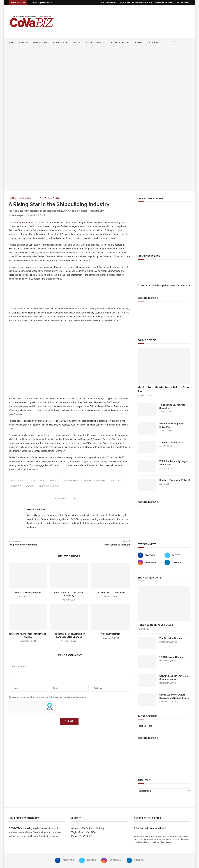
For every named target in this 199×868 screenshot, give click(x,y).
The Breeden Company (172, 638)
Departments (60, 42)
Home (11, 42)
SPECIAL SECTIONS (94, 42)
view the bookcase (180, 286)
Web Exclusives (40, 42)
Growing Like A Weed (42, 3)
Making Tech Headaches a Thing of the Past (163, 389)
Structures (16, 486)
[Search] (183, 42)
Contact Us (152, 42)
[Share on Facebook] (78, 499)
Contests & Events (118, 42)
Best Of (77, 42)
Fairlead (53, 481)
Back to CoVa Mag (108, 2)
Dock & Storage (17, 481)
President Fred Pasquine (94, 481)
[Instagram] (151, 562)
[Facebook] (175, 42)
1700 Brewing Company (173, 657)
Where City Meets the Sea (28, 593)
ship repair (116, 481)
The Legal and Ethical (171, 442)
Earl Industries (37, 481)
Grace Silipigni (17, 215)
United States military (23, 222)
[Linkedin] (177, 562)
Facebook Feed (145, 726)
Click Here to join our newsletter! (150, 828)
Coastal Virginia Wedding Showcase (136, 2)
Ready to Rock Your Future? (175, 480)
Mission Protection (111, 634)
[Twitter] (177, 555)
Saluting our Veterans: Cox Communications (174, 678)
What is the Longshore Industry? (172, 425)
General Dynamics (70, 481)
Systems (30, 486)
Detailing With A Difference (111, 593)
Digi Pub (138, 42)
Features (23, 42)
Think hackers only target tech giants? (174, 463)
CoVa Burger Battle (165, 2)
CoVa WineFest (184, 2)
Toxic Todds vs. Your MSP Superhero (173, 406)
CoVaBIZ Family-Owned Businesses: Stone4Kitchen (175, 696)
